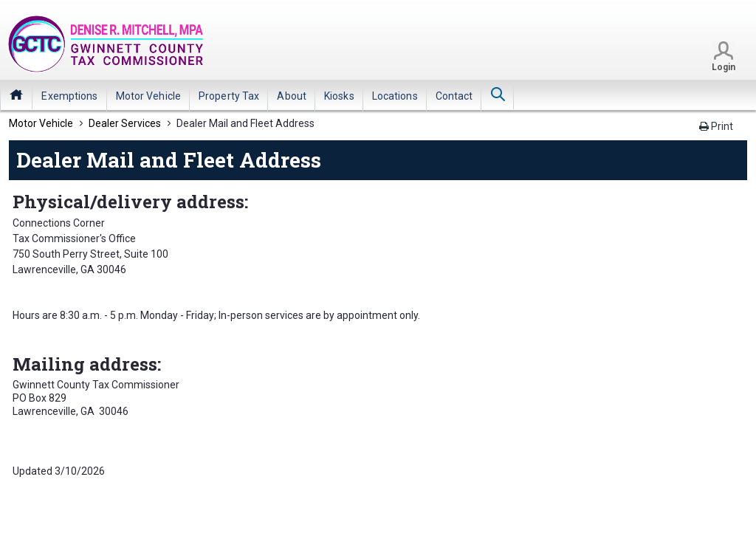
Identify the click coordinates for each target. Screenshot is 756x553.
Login (724, 67)
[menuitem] (69, 96)
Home (16, 95)
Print (716, 126)
